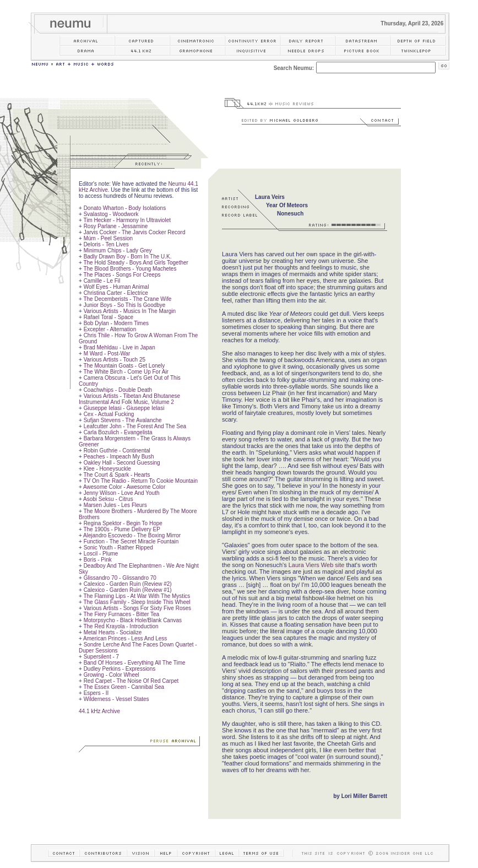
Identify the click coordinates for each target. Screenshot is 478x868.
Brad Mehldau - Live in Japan (119, 347)
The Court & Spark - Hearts (116, 475)
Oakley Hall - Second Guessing (122, 463)
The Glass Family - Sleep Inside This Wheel (137, 602)
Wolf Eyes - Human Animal (116, 287)
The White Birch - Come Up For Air (126, 372)
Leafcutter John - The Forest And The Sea (135, 426)
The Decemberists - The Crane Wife (127, 299)
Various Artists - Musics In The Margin (130, 311)
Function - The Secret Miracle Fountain (131, 541)
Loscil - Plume (101, 554)
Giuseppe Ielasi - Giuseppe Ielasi (124, 408)
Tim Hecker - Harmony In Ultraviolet (127, 220)
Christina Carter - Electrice (116, 293)
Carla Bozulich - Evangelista (118, 432)
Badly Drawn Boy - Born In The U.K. (128, 257)
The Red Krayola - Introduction (121, 626)
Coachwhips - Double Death (118, 390)
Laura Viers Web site (317, 565)
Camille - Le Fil (102, 281)
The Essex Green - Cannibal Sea (124, 687)
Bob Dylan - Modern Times (116, 323)
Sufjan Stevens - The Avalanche (123, 420)
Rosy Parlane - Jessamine (116, 226)
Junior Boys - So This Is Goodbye (125, 305)
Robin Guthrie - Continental (117, 451)
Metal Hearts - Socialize (113, 632)
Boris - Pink (98, 560)
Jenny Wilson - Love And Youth (122, 493)
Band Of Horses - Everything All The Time (135, 663)
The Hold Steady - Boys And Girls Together (135, 263)
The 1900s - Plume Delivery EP (122, 529)
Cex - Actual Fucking (109, 414)
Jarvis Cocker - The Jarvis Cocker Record (135, 232)
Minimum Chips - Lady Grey (118, 250)
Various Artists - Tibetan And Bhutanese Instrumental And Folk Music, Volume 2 (129, 399)
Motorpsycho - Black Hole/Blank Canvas (133, 620)
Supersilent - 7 (101, 657)
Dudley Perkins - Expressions (120, 669)
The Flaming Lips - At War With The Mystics (137, 596)
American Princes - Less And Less (125, 638)
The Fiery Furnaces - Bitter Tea (121, 614)
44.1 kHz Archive (99, 711)
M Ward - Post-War (107, 354)
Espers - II (96, 693)
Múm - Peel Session (108, 238)
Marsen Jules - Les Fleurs (115, 505)
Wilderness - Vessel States (116, 699)
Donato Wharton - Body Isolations (125, 208)
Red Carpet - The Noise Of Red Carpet (131, 681)
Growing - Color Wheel (112, 675)
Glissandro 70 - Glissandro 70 (120, 578)
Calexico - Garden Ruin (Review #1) (128, 590)
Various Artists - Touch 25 (115, 360)
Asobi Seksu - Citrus (108, 499)
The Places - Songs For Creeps (122, 275)
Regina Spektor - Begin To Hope (123, 523)
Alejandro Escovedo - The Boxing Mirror (132, 535)
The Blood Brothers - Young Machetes (130, 269)
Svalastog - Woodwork (111, 214)
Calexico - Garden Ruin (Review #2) (128, 584)
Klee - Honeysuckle (107, 469)
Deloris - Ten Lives (106, 244)
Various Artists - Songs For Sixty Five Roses (137, 608)
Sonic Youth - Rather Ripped (118, 548)
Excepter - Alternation (110, 329)
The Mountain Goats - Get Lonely (124, 366)
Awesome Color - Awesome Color (124, 487)
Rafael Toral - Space (108, 317)
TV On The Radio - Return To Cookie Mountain (140, 481)
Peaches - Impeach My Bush (119, 457)
